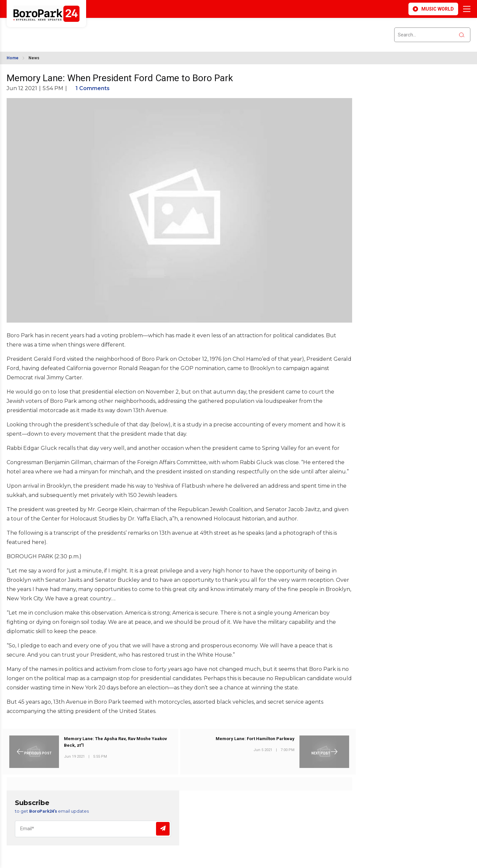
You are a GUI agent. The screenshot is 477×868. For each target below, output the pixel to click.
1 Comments (93, 88)
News (34, 58)
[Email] (93, 829)
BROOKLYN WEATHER (67, 31)
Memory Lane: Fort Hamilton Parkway (255, 739)
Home (13, 58)
